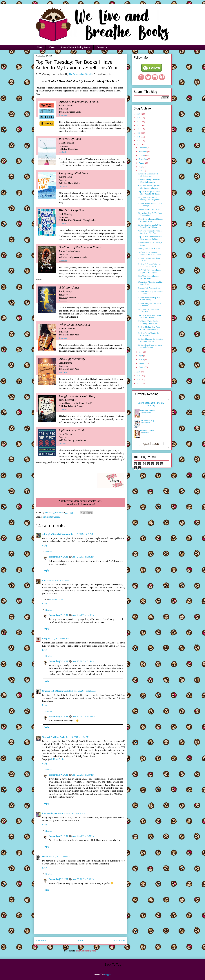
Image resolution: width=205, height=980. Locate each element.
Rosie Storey (145, 432)
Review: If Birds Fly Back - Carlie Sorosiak (149, 175)
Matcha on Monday (148, 410)
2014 (139, 380)
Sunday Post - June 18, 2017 (149, 249)
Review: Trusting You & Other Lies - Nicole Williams (150, 226)
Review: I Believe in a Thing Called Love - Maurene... (149, 328)
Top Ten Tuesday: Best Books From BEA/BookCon (149, 316)
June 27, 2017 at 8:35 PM (83, 557)
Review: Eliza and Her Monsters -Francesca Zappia (151, 340)
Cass (44, 580)
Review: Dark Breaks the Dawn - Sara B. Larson (150, 346)
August (142, 163)
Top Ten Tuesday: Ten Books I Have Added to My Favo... (150, 193)
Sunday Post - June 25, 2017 (149, 209)
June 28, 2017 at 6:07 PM (83, 775)
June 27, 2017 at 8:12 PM (82, 534)
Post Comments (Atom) (86, 951)
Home (40, 47)
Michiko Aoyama (147, 412)
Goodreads (63, 115)
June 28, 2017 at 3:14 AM (83, 661)
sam (44, 517)
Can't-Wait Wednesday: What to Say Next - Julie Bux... (150, 232)
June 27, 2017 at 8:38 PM (58, 580)
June (141, 171)
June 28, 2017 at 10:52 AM (84, 716)
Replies (49, 552)
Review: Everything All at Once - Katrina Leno (150, 293)
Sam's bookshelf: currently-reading (151, 404)
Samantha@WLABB (59, 557)
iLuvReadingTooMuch (52, 813)
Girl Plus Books (57, 759)
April (141, 356)
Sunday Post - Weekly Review (150, 288)
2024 (139, 122)
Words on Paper (56, 600)
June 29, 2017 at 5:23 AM (83, 836)
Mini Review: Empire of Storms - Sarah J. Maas (150, 220)
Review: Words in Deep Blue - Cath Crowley (150, 299)
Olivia (45, 857)
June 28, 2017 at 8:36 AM (85, 691)
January (142, 367)
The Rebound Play (147, 421)
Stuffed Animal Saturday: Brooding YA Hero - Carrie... (150, 254)
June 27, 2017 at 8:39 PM (58, 639)
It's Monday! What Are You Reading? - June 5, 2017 (149, 322)
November (143, 152)
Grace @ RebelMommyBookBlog (57, 691)
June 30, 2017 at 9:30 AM (83, 879)
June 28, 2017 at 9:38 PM (75, 813)
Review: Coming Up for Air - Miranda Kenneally (149, 181)
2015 (139, 376)
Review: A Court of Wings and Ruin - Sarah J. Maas (150, 265)
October (142, 155)
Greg (44, 639)
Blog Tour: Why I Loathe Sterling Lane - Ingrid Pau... (150, 199)
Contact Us (102, 47)
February (142, 363)
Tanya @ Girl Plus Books (54, 737)
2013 (139, 383)
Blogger (108, 974)
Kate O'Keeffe (146, 422)
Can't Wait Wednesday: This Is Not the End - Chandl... (150, 187)
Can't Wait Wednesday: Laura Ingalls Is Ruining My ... (149, 271)
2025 (139, 118)
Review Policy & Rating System (76, 47)
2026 (139, 114)
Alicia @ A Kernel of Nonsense (56, 534)
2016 (139, 372)
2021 (139, 129)
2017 (139, 144)
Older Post (120, 941)
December (143, 148)
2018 (139, 141)
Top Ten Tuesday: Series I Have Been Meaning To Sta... (150, 238)
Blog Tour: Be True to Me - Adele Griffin (149, 311)
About (52, 47)
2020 (139, 133)
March (141, 360)
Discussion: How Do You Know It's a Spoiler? (150, 214)
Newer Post (42, 941)
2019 (139, 137)
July (141, 167)
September (143, 159)
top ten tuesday (53, 517)
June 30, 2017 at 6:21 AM (59, 857)
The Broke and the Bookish (81, 74)
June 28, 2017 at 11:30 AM (78, 737)
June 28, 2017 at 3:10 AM (83, 615)
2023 (139, 125)
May (141, 352)
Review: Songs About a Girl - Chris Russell (149, 334)
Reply (45, 545)
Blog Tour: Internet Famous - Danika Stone (149, 277)
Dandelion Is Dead (147, 431)
